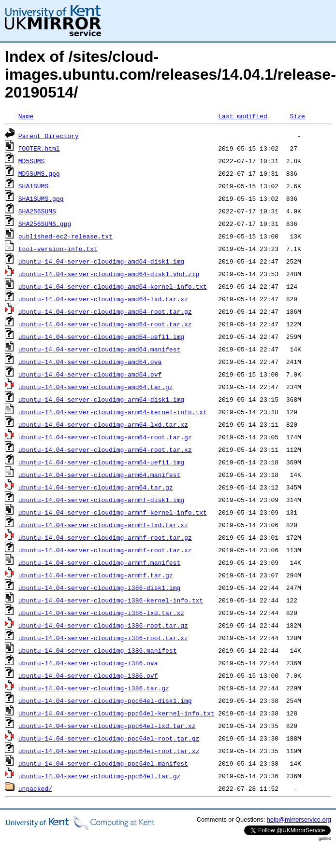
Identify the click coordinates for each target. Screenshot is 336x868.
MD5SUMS (32, 161)
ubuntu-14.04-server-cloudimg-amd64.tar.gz (96, 387)
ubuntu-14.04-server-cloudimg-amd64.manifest (99, 349)
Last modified (242, 116)
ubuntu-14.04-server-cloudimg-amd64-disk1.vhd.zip (109, 274)
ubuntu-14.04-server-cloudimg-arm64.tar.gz (96, 487)
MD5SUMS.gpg (39, 173)
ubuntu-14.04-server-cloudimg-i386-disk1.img (99, 588)
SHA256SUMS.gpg (45, 224)
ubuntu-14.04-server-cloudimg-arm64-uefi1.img (101, 462)
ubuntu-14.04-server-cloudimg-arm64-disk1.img (101, 399)
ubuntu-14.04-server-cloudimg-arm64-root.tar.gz (105, 437)
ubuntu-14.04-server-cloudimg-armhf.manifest (99, 562)
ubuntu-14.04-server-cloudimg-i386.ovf (88, 675)
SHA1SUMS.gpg (41, 198)
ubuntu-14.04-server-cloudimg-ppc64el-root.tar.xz (109, 751)
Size (297, 116)
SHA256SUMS (37, 211)
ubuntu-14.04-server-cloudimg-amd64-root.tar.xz (105, 324)
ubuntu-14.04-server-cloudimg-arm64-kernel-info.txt (113, 412)
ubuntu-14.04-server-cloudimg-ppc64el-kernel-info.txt (117, 713)
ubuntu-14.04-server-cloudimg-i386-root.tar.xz (103, 638)
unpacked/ (35, 788)
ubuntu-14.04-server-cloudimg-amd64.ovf (90, 374)
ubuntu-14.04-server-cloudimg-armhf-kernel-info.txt (113, 512)
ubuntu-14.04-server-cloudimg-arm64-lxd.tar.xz (103, 424)
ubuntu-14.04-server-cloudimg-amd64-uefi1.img (101, 336)
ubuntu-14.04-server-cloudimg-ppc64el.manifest (103, 763)
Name (26, 116)
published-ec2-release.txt (66, 236)
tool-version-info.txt (58, 249)
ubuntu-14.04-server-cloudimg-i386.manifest (98, 650)
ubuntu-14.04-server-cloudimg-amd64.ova (90, 362)
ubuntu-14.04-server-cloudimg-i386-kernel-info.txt (111, 600)
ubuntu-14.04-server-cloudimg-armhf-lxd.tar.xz (103, 525)
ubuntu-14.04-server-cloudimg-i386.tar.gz (94, 688)
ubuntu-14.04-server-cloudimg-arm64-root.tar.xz (105, 449)
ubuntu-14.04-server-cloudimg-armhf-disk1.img (101, 500)
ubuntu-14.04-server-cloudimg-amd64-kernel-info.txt (113, 286)
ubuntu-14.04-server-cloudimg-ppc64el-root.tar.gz (109, 738)
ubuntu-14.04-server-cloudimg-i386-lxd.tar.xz (101, 613)
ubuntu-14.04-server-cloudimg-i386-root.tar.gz (103, 625)
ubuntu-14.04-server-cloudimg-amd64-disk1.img (101, 261)
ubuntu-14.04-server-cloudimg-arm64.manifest (99, 475)
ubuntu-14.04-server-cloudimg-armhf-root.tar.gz (105, 537)
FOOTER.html (39, 148)
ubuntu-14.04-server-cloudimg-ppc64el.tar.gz (99, 776)
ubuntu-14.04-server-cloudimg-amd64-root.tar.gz (105, 311)
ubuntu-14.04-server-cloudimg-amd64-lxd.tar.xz (103, 299)
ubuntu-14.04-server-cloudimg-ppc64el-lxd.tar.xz (107, 726)
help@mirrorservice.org (299, 819)
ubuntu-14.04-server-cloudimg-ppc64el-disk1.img (105, 700)
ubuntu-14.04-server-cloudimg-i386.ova (88, 663)
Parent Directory (49, 136)
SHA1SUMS (33, 186)
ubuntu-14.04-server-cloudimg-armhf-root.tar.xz (105, 550)
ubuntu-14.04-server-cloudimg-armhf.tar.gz (96, 575)
